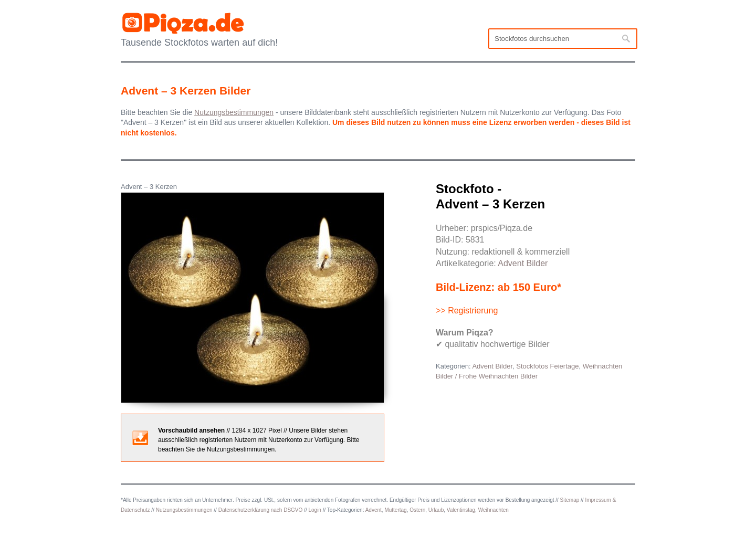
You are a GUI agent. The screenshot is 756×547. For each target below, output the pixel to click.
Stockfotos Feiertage (547, 366)
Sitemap (570, 500)
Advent (374, 510)
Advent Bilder (523, 263)
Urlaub (436, 510)
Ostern (417, 510)
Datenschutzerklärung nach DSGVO (261, 510)
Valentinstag (461, 510)
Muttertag (395, 510)
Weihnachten (493, 510)
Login (314, 510)
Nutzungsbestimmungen (184, 510)
